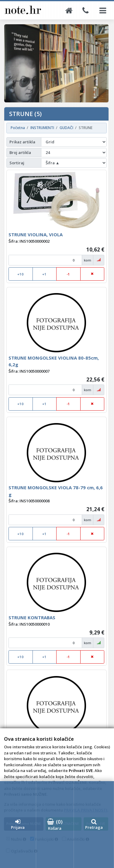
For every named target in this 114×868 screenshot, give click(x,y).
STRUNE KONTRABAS (32, 617)
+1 (44, 274)
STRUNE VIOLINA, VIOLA (36, 234)
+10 (21, 274)
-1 (68, 274)
